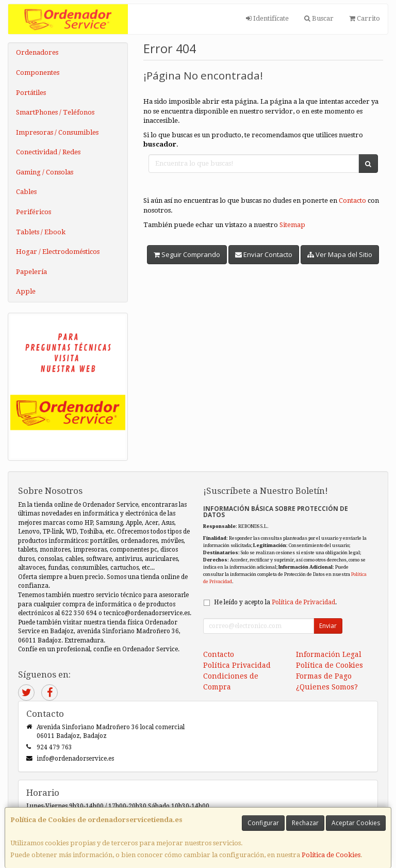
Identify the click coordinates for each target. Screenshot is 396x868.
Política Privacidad (237, 665)
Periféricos (34, 212)
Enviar (328, 626)
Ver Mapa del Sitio (340, 254)
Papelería (31, 272)
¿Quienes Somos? (327, 687)
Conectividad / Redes (48, 152)
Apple (26, 291)
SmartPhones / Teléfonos (55, 112)
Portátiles (31, 93)
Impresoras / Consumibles (57, 132)
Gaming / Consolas (45, 172)
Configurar (263, 823)
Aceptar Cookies (356, 823)
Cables (26, 192)
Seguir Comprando (187, 254)
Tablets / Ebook (41, 232)
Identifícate (267, 18)
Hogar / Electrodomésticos (58, 252)
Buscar (319, 18)
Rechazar (305, 823)
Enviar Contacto (264, 254)
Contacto (352, 200)
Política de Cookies (331, 855)
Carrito (365, 18)
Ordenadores (37, 52)
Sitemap (292, 225)
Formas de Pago (324, 676)
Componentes (38, 73)
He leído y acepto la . (275, 602)
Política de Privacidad (303, 602)
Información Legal (329, 654)
